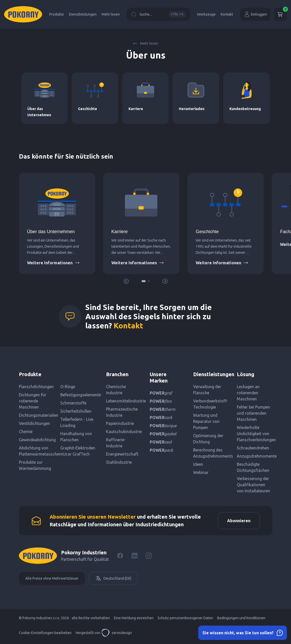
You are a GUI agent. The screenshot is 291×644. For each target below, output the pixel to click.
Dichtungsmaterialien (38, 415)
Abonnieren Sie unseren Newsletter (93, 517)
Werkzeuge (206, 14)
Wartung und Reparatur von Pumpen (206, 421)
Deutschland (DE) (113, 579)
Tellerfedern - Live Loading (77, 422)
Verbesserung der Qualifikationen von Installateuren (253, 485)
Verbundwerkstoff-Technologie (211, 404)
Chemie (26, 432)
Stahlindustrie (119, 462)
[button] (144, 281)
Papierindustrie (120, 423)
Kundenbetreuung (245, 109)
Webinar (201, 472)
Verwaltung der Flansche (207, 390)
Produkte (57, 14)
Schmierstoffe (73, 403)
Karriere (136, 109)
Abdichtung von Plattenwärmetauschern (38, 451)
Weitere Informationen (53, 263)
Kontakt (227, 14)
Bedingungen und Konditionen (241, 619)
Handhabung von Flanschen (76, 437)
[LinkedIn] (134, 557)
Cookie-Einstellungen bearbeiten (45, 634)
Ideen (198, 464)
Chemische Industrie (116, 390)
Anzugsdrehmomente (255, 456)
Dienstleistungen (83, 14)
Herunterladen (192, 109)
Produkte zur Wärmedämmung (35, 465)
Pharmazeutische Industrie (122, 412)
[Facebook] (120, 557)
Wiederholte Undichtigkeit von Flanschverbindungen (255, 434)
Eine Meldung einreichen (134, 619)
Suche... (158, 14)
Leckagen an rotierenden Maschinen (248, 393)
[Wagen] (280, 14)
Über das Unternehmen (51, 232)
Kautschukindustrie (124, 432)
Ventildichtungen (34, 423)
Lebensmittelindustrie (124, 401)
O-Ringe (68, 387)
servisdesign (117, 634)
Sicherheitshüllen (76, 411)
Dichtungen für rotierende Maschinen (33, 401)
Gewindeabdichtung (37, 440)
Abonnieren (238, 521)
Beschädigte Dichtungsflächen (253, 467)
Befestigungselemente (79, 395)
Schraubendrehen (253, 448)
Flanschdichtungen (36, 387)
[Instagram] (149, 557)
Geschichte (88, 109)
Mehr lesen (111, 14)
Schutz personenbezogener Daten (185, 619)
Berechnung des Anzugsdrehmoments (211, 453)
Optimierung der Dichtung (208, 439)
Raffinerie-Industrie (116, 443)
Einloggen (255, 14)
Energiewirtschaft (122, 454)
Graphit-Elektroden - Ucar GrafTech (78, 451)
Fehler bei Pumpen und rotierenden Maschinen (253, 413)
